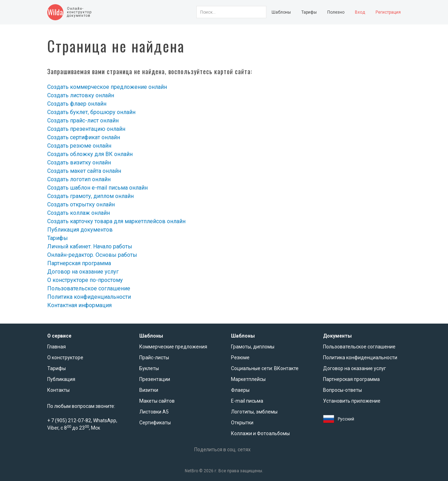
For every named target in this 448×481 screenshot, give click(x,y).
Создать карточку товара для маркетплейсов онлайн (116, 221)
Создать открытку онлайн (81, 204)
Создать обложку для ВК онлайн (90, 154)
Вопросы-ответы (342, 390)
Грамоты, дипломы (253, 347)
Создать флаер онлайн (77, 104)
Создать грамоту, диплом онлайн (90, 196)
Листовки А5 (154, 412)
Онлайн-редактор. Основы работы (92, 255)
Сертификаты (155, 423)
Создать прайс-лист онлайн (83, 121)
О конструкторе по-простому (85, 280)
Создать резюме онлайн (79, 146)
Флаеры (240, 390)
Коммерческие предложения (173, 347)
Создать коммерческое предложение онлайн (107, 87)
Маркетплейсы (248, 379)
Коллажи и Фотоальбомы (260, 433)
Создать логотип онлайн (79, 179)
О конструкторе (65, 358)
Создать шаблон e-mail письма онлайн (97, 188)
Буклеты (149, 368)
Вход (360, 12)
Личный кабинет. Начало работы (90, 246)
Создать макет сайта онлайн (84, 171)
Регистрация (388, 12)
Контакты (58, 390)
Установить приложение (352, 401)
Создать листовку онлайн (81, 95)
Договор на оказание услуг (83, 272)
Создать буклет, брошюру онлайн (91, 112)
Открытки (242, 423)
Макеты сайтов (157, 401)
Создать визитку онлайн (79, 162)
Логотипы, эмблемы (254, 412)
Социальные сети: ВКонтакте (265, 368)
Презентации (155, 379)
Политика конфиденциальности (89, 297)
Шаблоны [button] (281, 12)
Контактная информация (79, 305)
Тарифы (309, 12)
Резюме (240, 358)
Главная (57, 347)
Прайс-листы (154, 358)
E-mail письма (247, 401)
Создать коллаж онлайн (79, 213)
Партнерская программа (79, 263)
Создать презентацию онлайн (86, 129)
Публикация (61, 379)
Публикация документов (80, 230)
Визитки (149, 390)
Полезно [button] (336, 12)
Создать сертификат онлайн (84, 137)
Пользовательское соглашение (89, 288)
